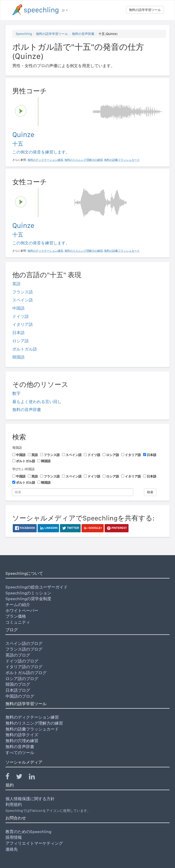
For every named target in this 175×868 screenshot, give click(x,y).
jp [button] (65, 10)
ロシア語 (21, 341)
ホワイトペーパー (22, 611)
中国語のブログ (20, 696)
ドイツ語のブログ (22, 661)
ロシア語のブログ (22, 679)
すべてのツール (20, 753)
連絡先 (12, 849)
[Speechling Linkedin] (35, 777)
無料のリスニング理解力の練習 (34, 723)
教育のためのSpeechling (28, 832)
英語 (16, 284)
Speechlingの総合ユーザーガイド (37, 587)
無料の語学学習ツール (145, 10)
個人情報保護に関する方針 (30, 799)
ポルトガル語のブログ (26, 673)
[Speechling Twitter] (22, 777)
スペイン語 (23, 300)
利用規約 (14, 804)
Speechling (24, 34)
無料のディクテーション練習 (32, 717)
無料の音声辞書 (83, 34)
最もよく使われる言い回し (37, 402)
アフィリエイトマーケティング (34, 843)
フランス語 (23, 292)
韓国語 (18, 357)
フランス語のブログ (24, 649)
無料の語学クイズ (22, 735)
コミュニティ (18, 622)
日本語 (18, 333)
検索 (150, 492)
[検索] (73, 492)
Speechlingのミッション (28, 593)
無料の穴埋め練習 (22, 741)
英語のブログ (18, 655)
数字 (16, 393)
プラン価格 (16, 616)
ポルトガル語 (25, 349)
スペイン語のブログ (24, 643)
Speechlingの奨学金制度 (28, 599)
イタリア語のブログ (24, 667)
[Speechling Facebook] (10, 777)
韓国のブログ (18, 684)
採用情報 (14, 837)
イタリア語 (23, 324)
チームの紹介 (18, 605)
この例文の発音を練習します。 (41, 152)
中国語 (18, 308)
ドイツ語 (21, 316)
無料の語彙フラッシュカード (32, 729)
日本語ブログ (18, 690)
